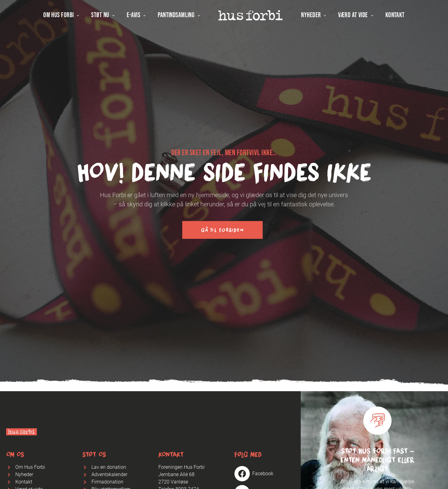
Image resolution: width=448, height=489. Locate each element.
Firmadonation (107, 482)
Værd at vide (355, 16)
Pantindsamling (179, 16)
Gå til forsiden (222, 230)
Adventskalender (109, 474)
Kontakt (395, 16)
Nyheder (313, 16)
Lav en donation (109, 467)
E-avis (136, 16)
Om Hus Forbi (61, 16)
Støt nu (103, 16)
